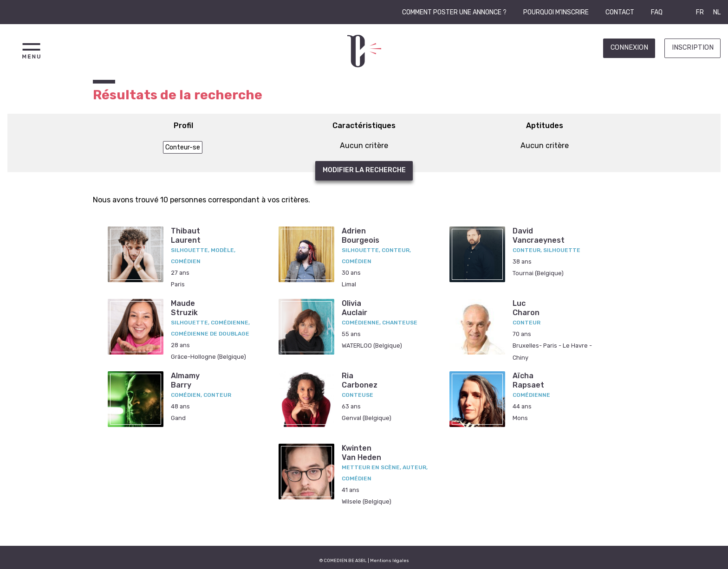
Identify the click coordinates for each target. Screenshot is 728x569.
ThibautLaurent (186, 235)
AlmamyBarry (185, 380)
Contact (620, 12)
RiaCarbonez (360, 380)
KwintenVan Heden (361, 453)
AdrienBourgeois (361, 235)
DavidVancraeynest (539, 235)
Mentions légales (390, 560)
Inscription (693, 48)
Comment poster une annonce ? (454, 12)
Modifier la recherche (364, 170)
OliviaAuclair (354, 308)
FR (700, 12)
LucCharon (526, 308)
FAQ (657, 12)
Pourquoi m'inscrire (556, 12)
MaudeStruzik (184, 308)
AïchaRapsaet (528, 380)
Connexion (629, 48)
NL (717, 12)
